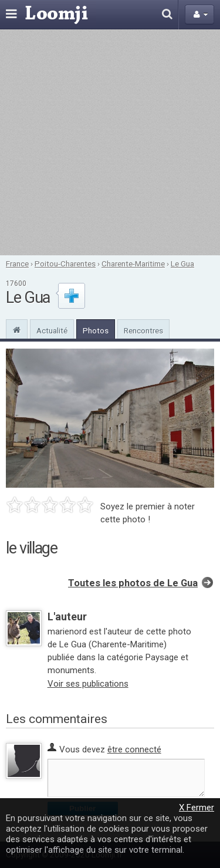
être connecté (134, 749)
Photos (96, 330)
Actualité (52, 330)
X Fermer (197, 808)
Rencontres (143, 330)
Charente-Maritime (133, 264)
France (17, 264)
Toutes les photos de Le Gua (133, 583)
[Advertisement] (110, 142)
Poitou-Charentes (65, 264)
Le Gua (182, 264)
